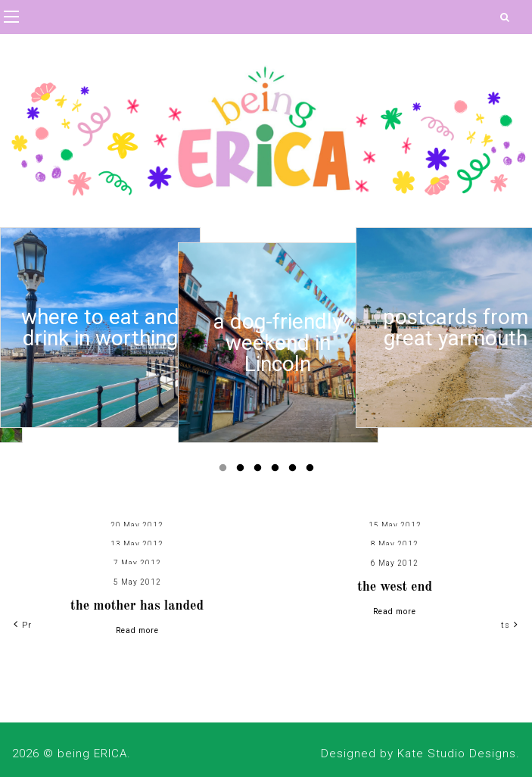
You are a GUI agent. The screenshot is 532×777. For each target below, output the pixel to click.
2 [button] (243, 471)
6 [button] (313, 471)
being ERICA (92, 754)
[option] (100, 328)
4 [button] (278, 471)
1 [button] (226, 471)
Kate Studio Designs (457, 754)
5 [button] (295, 471)
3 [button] (260, 471)
